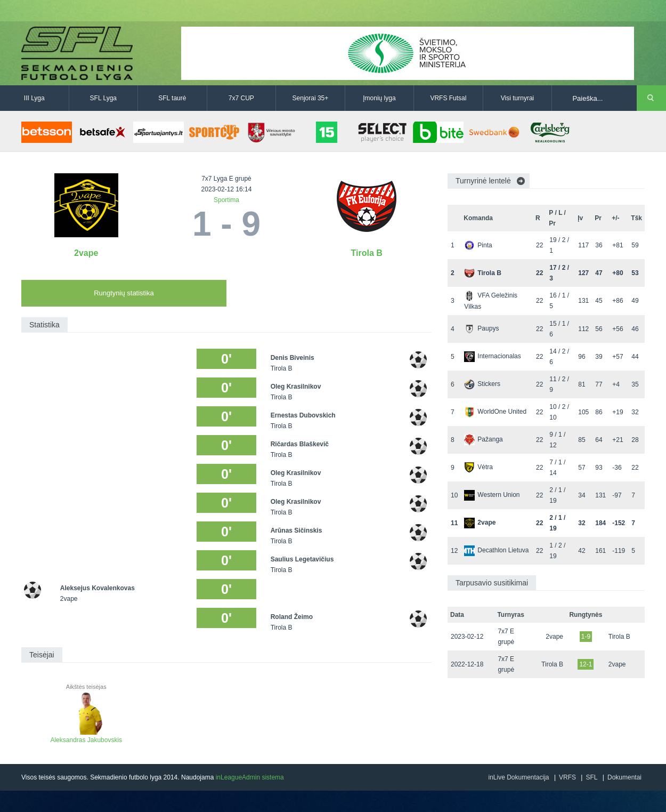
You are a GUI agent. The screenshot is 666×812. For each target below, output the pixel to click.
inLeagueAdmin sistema (250, 777)
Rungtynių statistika (124, 293)
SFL (591, 777)
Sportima (226, 200)
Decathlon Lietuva (496, 550)
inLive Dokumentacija (518, 777)
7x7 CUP (241, 98)
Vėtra (478, 467)
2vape (86, 253)
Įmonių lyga (379, 98)
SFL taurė (172, 98)
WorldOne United (495, 412)
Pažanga (483, 439)
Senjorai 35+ (311, 98)
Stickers (482, 384)
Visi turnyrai (517, 98)
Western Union (492, 495)
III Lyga (34, 98)
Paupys (481, 328)
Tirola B (367, 253)
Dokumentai (624, 777)
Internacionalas (492, 356)
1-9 (586, 637)
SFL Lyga (103, 98)
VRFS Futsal (448, 98)
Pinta (478, 245)
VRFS (567, 777)
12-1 (586, 664)
